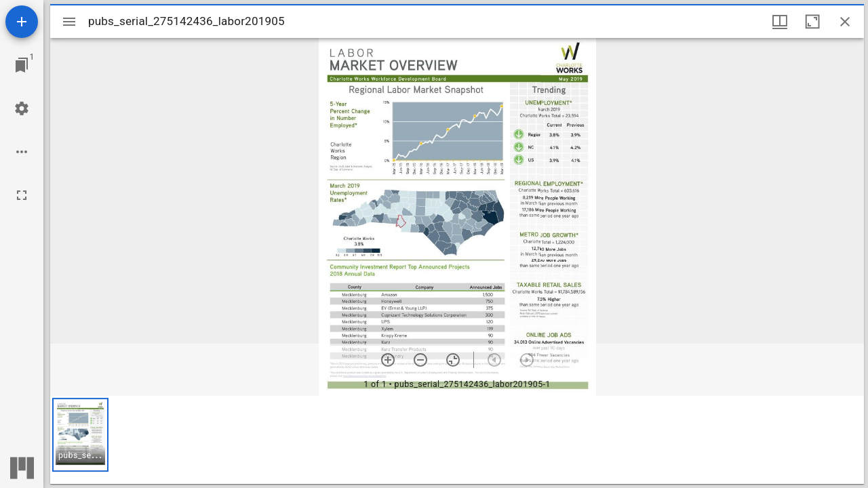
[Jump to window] (22, 65)
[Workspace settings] (22, 108)
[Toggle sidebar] (69, 22)
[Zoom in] (388, 360)
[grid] (457, 440)
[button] (80, 435)
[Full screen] (22, 195)
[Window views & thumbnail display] (780, 22)
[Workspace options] (22, 152)
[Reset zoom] (453, 360)
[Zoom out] (420, 360)
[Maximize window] (812, 22)
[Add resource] (22, 22)
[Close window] (845, 22)
